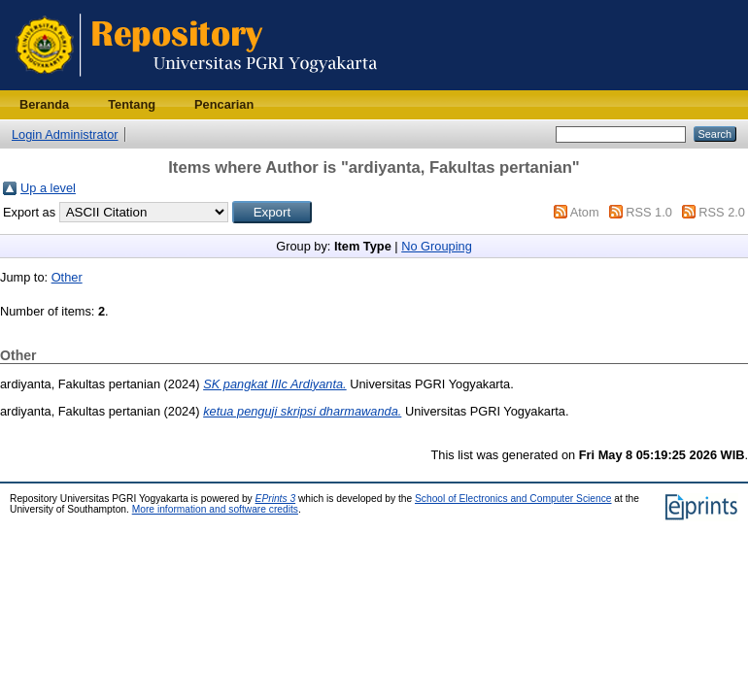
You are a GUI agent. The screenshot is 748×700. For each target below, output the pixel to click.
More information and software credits (215, 509)
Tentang (132, 104)
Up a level (48, 188)
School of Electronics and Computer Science (513, 499)
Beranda (44, 104)
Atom (585, 212)
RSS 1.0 (649, 212)
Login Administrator (65, 134)
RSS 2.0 (722, 212)
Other (67, 277)
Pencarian (224, 104)
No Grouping (437, 246)
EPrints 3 (276, 499)
